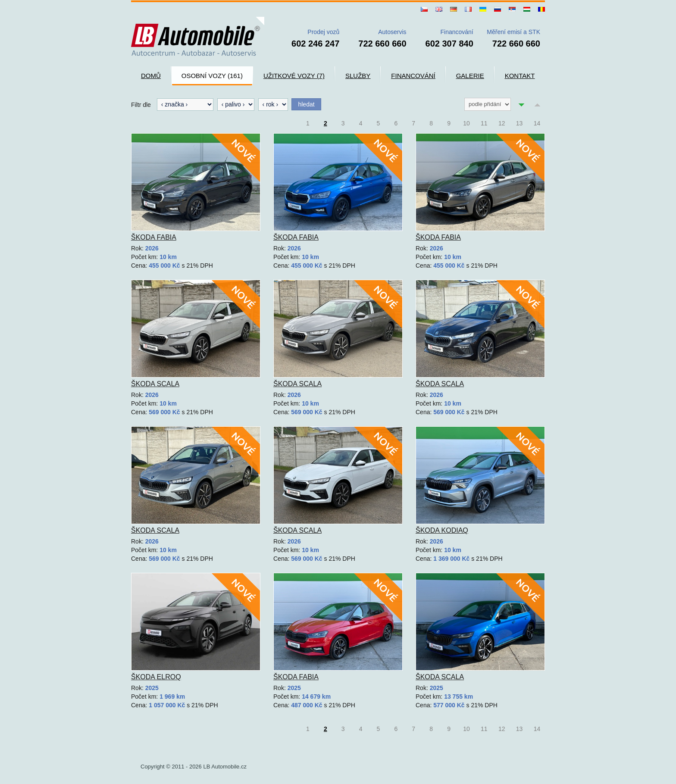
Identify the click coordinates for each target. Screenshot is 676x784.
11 (484, 123)
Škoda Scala (155, 384)
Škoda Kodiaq (442, 530)
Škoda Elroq (156, 677)
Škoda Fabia (154, 237)
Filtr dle (141, 105)
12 (502, 123)
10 (466, 123)
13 (520, 123)
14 (537, 123)
